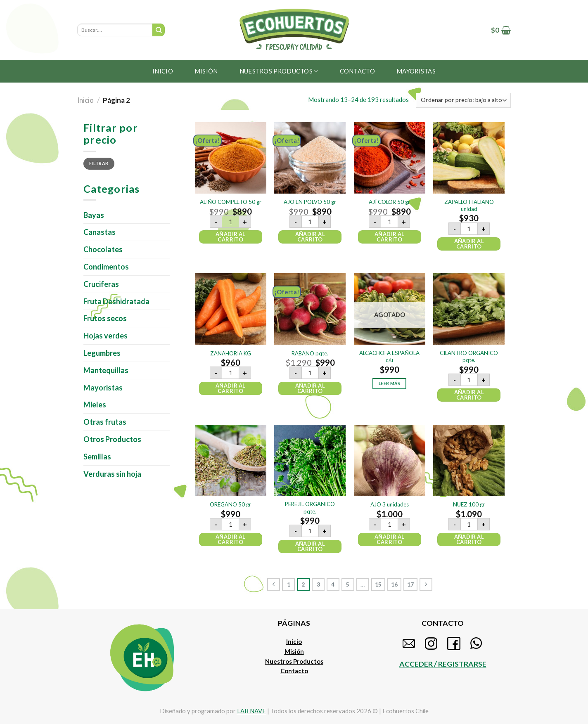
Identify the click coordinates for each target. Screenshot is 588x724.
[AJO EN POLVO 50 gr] (310, 158)
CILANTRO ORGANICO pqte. (469, 356)
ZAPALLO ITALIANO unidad (469, 205)
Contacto (357, 71)
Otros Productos (112, 439)
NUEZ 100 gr (469, 504)
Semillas (97, 457)
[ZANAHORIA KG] (231, 309)
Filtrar (99, 163)
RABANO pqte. (310, 353)
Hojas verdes (106, 336)
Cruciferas (101, 284)
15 (378, 584)
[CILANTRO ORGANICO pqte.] (469, 309)
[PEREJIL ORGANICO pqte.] (310, 460)
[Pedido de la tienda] (463, 100)
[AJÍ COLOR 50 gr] (390, 158)
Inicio (163, 71)
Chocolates (103, 249)
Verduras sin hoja (112, 474)
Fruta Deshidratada (116, 301)
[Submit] (159, 30)
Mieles (95, 405)
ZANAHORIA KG (231, 353)
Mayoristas (103, 388)
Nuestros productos (279, 71)
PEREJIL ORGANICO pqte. (310, 508)
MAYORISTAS (416, 71)
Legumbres (102, 353)
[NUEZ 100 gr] (469, 460)
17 (410, 584)
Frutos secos (105, 318)
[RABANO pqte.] (310, 309)
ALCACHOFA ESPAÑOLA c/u (389, 356)
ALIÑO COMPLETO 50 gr (231, 202)
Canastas (100, 232)
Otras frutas (105, 422)
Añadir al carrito (230, 237)
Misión (206, 71)
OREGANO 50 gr (230, 504)
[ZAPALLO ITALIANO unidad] (469, 158)
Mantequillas (106, 370)
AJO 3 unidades (390, 504)
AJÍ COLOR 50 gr (389, 202)
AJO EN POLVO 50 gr (310, 202)
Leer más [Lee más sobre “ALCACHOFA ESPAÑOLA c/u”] (390, 383)
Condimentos (106, 267)
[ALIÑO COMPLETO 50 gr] (231, 158)
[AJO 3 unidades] (390, 460)
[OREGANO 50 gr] (231, 460)
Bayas (94, 215)
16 (394, 584)
